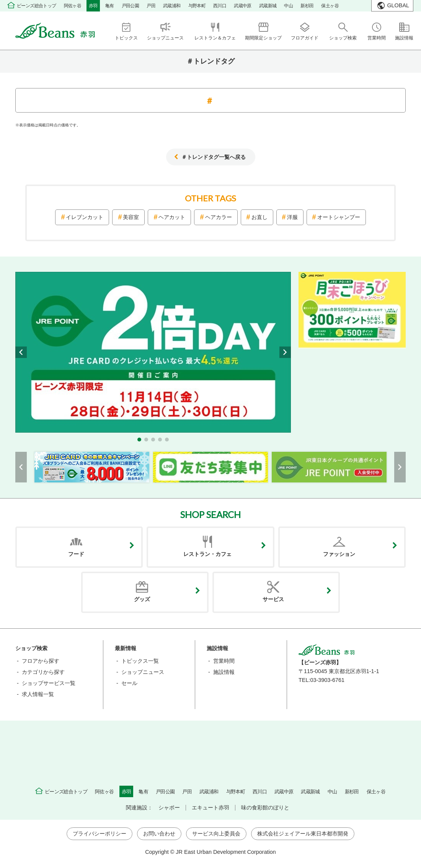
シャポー (169, 808)
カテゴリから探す (43, 672)
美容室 (131, 217)
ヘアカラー (219, 217)
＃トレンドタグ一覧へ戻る (214, 157)
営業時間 (224, 661)
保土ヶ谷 (330, 6)
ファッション (339, 554)
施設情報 (224, 672)
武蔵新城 (268, 6)
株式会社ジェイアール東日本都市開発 (303, 834)
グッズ (142, 599)
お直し (259, 217)
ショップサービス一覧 (49, 683)
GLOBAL (398, 5)
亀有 (110, 6)
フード (76, 554)
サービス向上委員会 (216, 834)
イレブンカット (85, 217)
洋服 (292, 217)
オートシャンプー (339, 217)
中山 (288, 6)
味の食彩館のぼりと (265, 808)
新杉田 (307, 6)
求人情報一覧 (38, 694)
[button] (139, 440)
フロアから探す (41, 661)
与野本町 (197, 6)
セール (129, 683)
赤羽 (93, 6)
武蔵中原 (243, 6)
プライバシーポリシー (100, 834)
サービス (273, 599)
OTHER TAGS (210, 198)
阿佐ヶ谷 (73, 6)
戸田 (151, 6)
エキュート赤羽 (210, 808)
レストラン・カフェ (207, 554)
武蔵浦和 (172, 6)
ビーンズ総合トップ (37, 6)
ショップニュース (143, 672)
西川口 (220, 6)
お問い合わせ (159, 834)
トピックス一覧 (140, 661)
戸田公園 (131, 6)
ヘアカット (172, 217)
